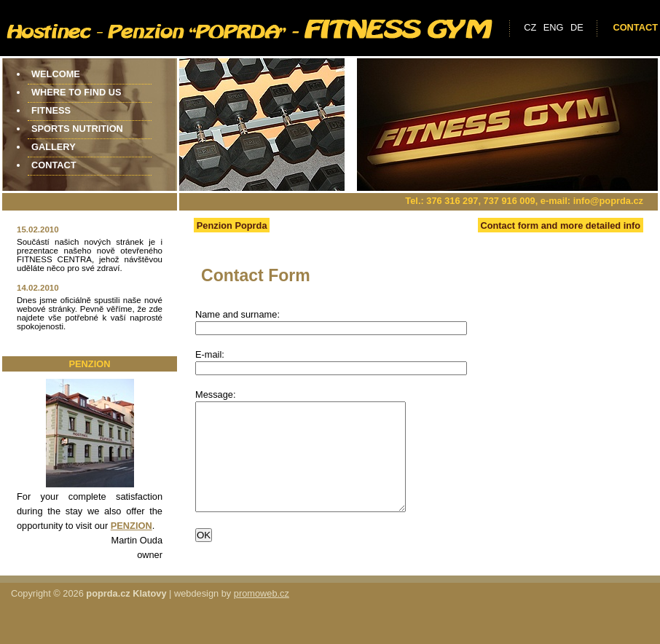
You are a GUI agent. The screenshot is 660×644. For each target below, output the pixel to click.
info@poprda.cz (608, 201)
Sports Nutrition (77, 129)
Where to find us (76, 92)
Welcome (56, 74)
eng (554, 27)
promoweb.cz (262, 611)
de (577, 27)
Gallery (54, 147)
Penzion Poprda (232, 225)
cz (530, 27)
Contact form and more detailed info (560, 225)
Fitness (51, 110)
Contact (635, 27)
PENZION (131, 526)
